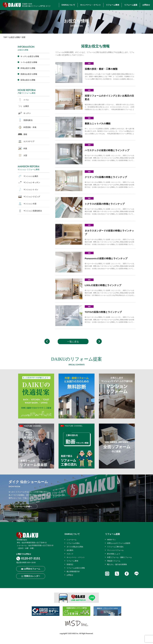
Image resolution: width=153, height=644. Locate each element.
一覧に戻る (73, 342)
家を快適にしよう (114, 554)
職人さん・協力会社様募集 (117, 564)
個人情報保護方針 (73, 571)
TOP (5, 37)
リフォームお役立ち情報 (76, 568)
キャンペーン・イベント (91, 5)
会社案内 (70, 550)
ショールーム (72, 540)
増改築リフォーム (114, 561)
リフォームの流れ (73, 543)
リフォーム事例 (113, 5)
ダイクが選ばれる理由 (75, 547)
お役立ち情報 (14, 37)
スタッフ (70, 554)
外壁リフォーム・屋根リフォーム (119, 557)
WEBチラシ (111, 540)
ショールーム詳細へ (23, 507)
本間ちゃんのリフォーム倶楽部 (119, 543)
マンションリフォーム (115, 550)
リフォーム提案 (131, 5)
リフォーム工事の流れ (115, 547)
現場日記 (70, 564)
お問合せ (146, 5)
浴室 (89, 63)
